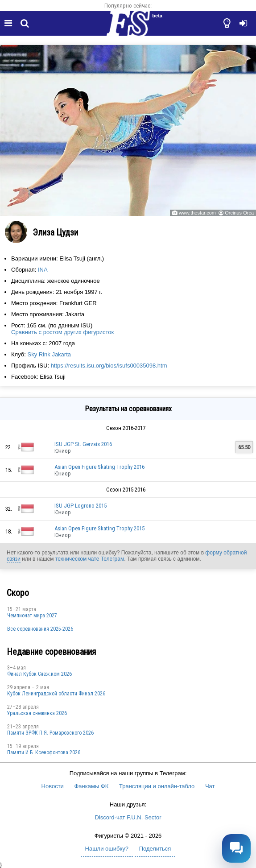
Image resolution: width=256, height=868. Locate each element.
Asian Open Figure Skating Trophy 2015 (99, 528)
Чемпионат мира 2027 (32, 616)
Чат (210, 786)
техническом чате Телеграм (90, 559)
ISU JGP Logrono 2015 (81, 506)
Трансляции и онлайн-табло (157, 786)
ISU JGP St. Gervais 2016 (83, 444)
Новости (53, 786)
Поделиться (155, 849)
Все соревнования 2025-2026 (40, 629)
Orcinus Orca (239, 213)
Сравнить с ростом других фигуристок (62, 332)
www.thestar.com (197, 213)
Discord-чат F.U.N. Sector (128, 817)
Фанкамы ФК (91, 786)
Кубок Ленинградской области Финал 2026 (56, 694)
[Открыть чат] (236, 848)
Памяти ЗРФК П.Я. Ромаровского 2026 (50, 733)
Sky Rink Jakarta (49, 354)
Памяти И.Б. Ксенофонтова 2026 (44, 752)
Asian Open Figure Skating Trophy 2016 (99, 467)
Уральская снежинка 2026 (37, 713)
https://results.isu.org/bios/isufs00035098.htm (109, 366)
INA (43, 270)
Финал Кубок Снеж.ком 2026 (39, 674)
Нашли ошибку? (107, 849)
